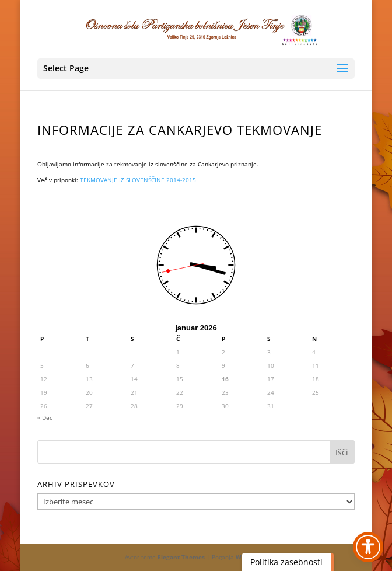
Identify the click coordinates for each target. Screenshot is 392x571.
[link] (197, 29)
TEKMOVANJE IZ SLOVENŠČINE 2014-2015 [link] (138, 180)
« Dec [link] (45, 417)
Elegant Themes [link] (181, 557)
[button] (196, 69)
